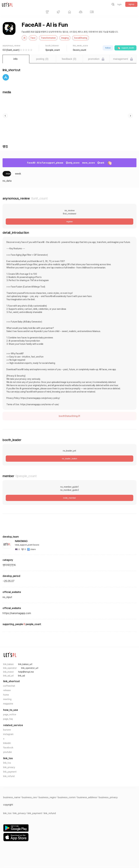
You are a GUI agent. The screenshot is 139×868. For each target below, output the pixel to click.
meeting (7, 699)
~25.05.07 (8, 581)
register (69, 222)
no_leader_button (70, 459)
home (6, 695)
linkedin (7, 743)
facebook (8, 748)
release (7, 690)
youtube (7, 752)
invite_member (69, 498)
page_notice (10, 714)
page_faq (8, 719)
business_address (87, 797)
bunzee (7, 730)
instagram (8, 734)
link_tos (7, 763)
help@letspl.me (26, 672)
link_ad (21, 676)
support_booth (125, 48)
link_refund (9, 776)
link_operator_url (30, 668)
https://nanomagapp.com (17, 613)
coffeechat (9, 686)
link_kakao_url (25, 664)
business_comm (67, 797)
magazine (8, 704)
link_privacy (9, 767)
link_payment (10, 772)
